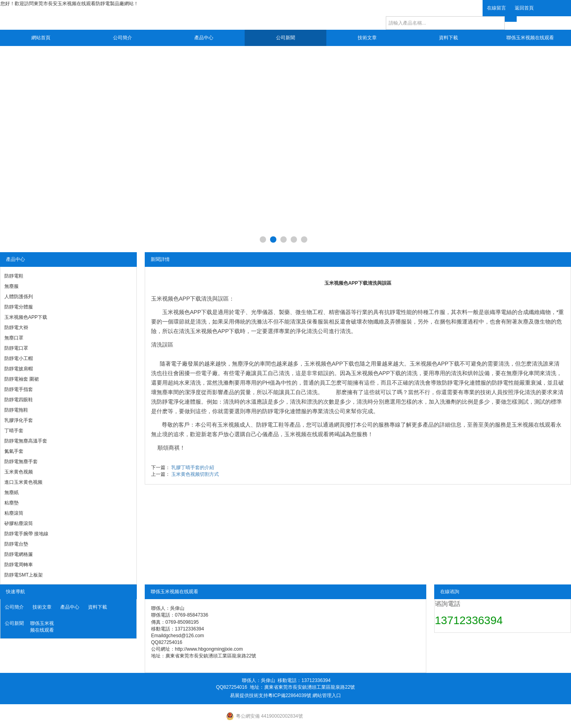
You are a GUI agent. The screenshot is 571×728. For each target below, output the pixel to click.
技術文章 (367, 38)
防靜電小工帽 (19, 358)
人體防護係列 (19, 297)
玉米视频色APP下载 (26, 317)
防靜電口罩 (16, 348)
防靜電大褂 (16, 328)
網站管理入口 (327, 695)
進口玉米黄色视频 (23, 482)
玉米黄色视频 (19, 472)
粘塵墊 (11, 503)
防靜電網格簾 (19, 554)
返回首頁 (524, 8)
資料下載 (448, 38)
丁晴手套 (14, 431)
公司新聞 (285, 38)
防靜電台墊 (16, 544)
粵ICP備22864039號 (290, 695)
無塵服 (11, 286)
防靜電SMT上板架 (24, 575)
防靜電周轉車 (19, 565)
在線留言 (496, 8)
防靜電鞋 (14, 276)
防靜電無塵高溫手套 (26, 441)
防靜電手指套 (19, 389)
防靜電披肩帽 (19, 369)
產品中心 (204, 38)
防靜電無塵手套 (21, 462)
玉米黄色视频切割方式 (195, 474)
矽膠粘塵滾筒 (19, 523)
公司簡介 (123, 38)
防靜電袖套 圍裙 (22, 379)
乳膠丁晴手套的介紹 (193, 467)
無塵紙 (11, 492)
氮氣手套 (14, 451)
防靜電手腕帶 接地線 (26, 534)
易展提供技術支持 (249, 695)
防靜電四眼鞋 (19, 400)
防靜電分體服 (19, 307)
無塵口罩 (14, 338)
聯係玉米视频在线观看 (530, 38)
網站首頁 (41, 38)
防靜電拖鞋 (16, 410)
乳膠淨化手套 (19, 420)
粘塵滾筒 (14, 513)
